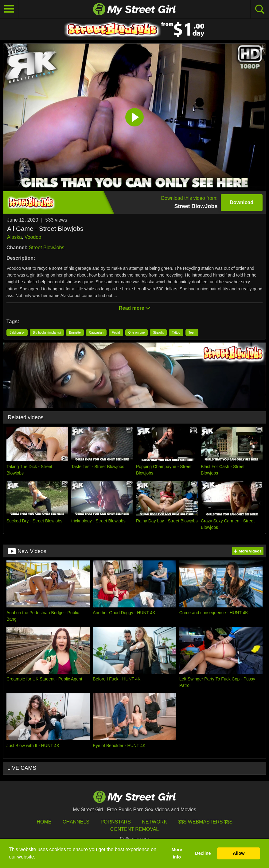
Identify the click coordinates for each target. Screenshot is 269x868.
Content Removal (135, 829)
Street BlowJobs (47, 248)
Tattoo (176, 333)
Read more (134, 308)
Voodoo (33, 237)
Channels (76, 822)
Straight (158, 333)
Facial (116, 333)
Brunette (75, 333)
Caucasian (96, 333)
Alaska (14, 237)
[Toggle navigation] (9, 9)
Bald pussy (17, 333)
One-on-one (136, 333)
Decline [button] (203, 853)
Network (154, 822)
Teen (192, 333)
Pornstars (115, 822)
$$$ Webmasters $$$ (205, 822)
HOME (44, 822)
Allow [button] (239, 853)
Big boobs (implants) (47, 333)
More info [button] (177, 853)
